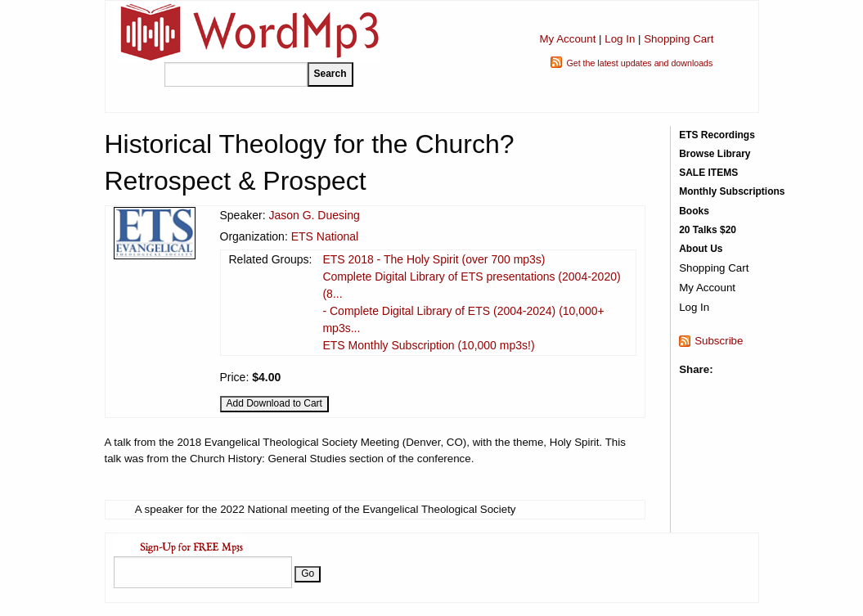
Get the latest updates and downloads (639, 63)
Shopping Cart (679, 39)
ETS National (325, 236)
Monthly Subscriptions (732, 191)
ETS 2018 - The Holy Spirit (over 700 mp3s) (434, 259)
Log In (620, 39)
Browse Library (715, 154)
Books (694, 211)
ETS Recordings (717, 135)
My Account (567, 39)
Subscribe (719, 341)
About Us (701, 249)
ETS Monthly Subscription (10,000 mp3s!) (428, 345)
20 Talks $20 (708, 230)
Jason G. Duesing (314, 215)
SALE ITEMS (708, 173)
